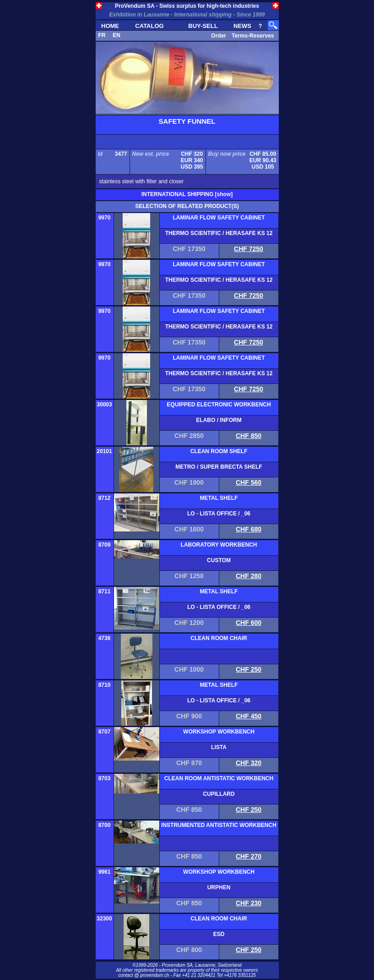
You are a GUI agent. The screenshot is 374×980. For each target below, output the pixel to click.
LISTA (219, 747)
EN (117, 35)
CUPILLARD (219, 794)
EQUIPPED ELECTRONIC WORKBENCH (219, 405)
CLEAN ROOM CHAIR (219, 638)
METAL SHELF (219, 498)
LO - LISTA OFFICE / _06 (219, 514)
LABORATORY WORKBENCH (219, 545)
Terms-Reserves (253, 36)
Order (219, 36)
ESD (219, 934)
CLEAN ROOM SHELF (219, 451)
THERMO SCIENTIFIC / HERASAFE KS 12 (219, 233)
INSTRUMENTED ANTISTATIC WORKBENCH (219, 825)
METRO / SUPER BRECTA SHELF (219, 467)
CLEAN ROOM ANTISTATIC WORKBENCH (219, 778)
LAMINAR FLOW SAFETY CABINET (219, 218)
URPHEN (219, 887)
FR (102, 35)
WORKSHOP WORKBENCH (219, 732)
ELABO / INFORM (219, 420)
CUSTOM (219, 560)
